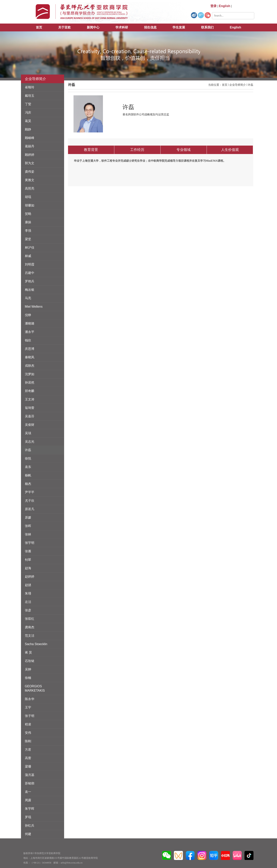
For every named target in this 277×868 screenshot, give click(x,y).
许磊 (251, 85)
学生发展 (179, 27)
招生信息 (150, 27)
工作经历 (137, 150)
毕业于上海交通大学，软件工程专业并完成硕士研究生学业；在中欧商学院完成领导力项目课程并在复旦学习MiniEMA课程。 (150, 161)
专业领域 (183, 150)
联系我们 (207, 27)
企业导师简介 (238, 85)
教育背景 (91, 150)
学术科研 (122, 27)
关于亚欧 (64, 27)
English (235, 27)
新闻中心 (93, 27)
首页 (39, 27)
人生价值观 (230, 150)
